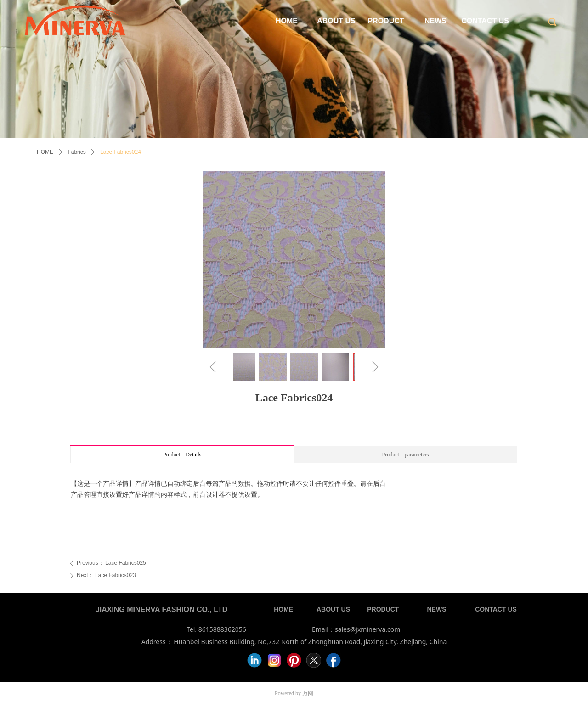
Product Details (182, 455)
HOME (45, 152)
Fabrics (76, 152)
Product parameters (406, 455)
